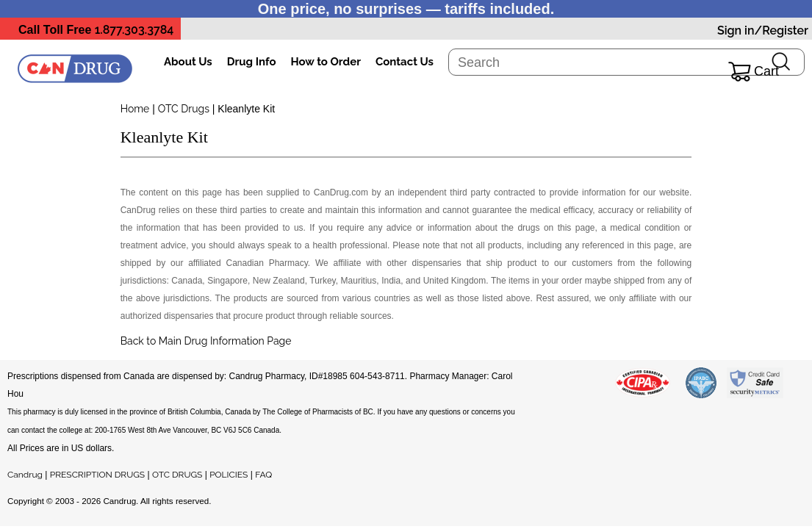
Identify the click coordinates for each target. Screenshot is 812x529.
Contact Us (405, 62)
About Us (188, 62)
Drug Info (252, 62)
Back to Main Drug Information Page (206, 341)
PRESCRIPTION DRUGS (97, 475)
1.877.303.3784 (134, 30)
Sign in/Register (763, 30)
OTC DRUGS (177, 475)
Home (135, 109)
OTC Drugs (184, 109)
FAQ (263, 475)
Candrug (25, 475)
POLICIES (229, 475)
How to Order (326, 62)
